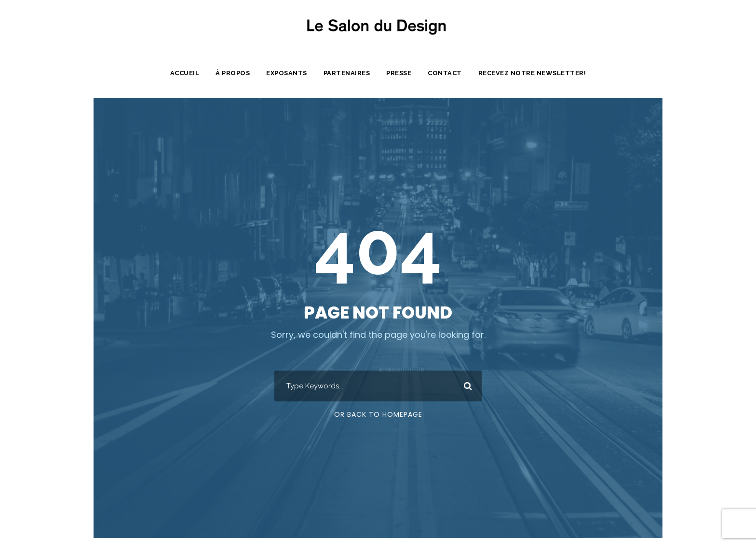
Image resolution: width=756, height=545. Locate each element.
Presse (402, 73)
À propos (234, 73)
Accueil (185, 73)
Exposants (288, 73)
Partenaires (348, 73)
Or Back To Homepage (378, 414)
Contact (447, 73)
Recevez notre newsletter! (533, 73)
